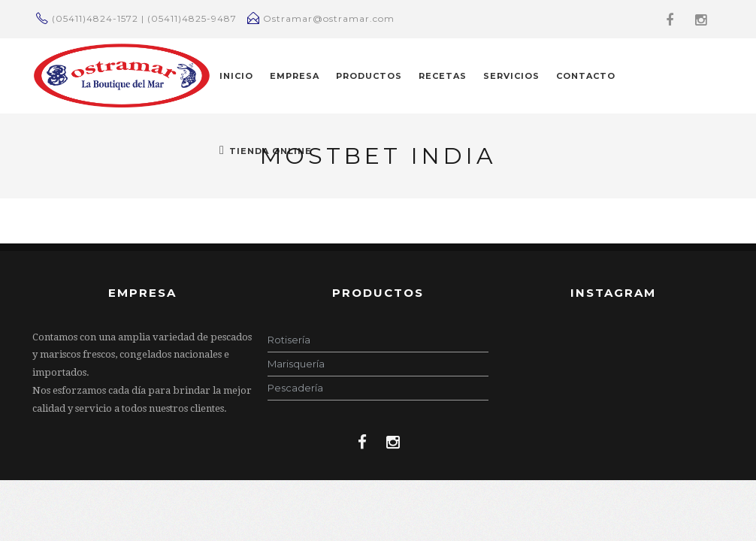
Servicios (511, 76)
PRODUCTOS (369, 76)
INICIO (236, 76)
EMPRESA (295, 76)
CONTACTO (586, 76)
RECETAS (443, 76)
